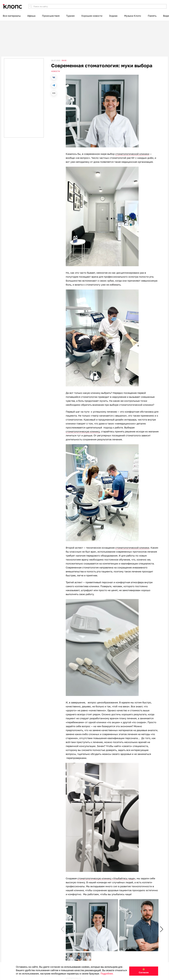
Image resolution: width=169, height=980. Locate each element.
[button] (162, 929)
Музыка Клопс (133, 16)
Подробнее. (107, 974)
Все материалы (12, 16)
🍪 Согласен (144, 971)
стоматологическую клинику (83, 431)
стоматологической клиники (132, 154)
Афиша (31, 16)
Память (152, 16)
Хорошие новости (92, 16)
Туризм (70, 16)
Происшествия (51, 16)
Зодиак (113, 16)
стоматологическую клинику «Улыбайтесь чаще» (106, 878)
